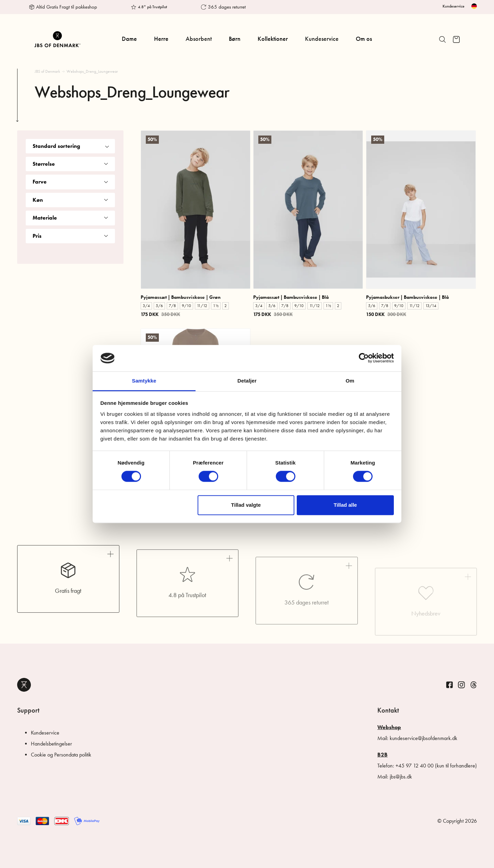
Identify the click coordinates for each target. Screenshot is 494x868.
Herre (161, 39)
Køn (70, 200)
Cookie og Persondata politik (61, 755)
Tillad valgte (246, 505)
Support (28, 710)
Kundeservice (454, 6)
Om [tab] (350, 381)
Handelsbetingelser (51, 744)
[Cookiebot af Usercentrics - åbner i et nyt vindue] (364, 358)
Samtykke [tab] (144, 381)
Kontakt (388, 710)
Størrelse (70, 164)
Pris (70, 236)
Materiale (70, 218)
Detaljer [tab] (247, 381)
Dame (129, 39)
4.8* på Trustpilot (152, 7)
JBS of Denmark (47, 71)
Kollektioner (273, 39)
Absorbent (199, 39)
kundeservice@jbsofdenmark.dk (424, 738)
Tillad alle (345, 505)
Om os (364, 39)
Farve (70, 182)
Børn (235, 39)
